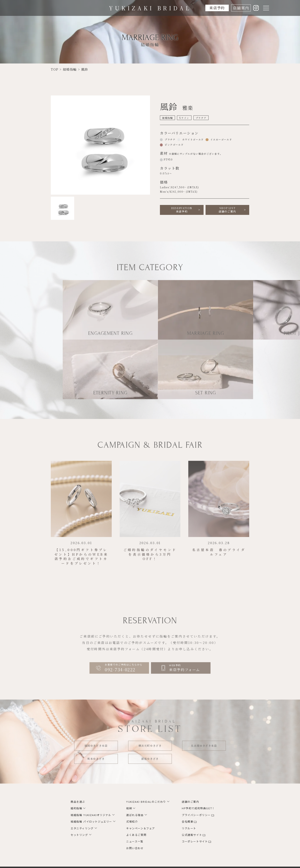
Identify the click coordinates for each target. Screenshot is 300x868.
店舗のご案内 (227, 210)
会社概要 (187, 822)
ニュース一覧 (135, 842)
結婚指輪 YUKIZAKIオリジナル (91, 815)
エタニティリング (82, 829)
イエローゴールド (221, 139)
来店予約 (216, 8)
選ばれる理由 (135, 815)
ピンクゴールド (174, 145)
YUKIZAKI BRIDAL (150, 8)
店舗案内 (241, 8)
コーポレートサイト (195, 842)
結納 (129, 808)
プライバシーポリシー (196, 815)
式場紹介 (132, 822)
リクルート (189, 829)
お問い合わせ (135, 848)
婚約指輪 (76, 808)
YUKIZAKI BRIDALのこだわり (146, 802)
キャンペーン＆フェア (141, 829)
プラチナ (170, 139)
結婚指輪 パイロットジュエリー (91, 822)
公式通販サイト (192, 835)
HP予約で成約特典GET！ (198, 808)
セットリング (79, 835)
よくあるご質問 (136, 835)
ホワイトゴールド (192, 139)
